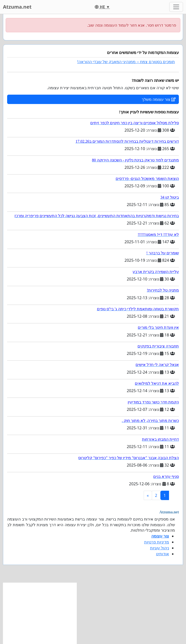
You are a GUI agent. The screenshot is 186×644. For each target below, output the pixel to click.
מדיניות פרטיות (157, 542)
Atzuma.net (17, 7)
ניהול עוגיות (160, 548)
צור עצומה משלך (159, 99)
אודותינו (163, 554)
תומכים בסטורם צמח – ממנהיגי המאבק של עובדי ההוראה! (126, 62)
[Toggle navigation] (176, 7)
